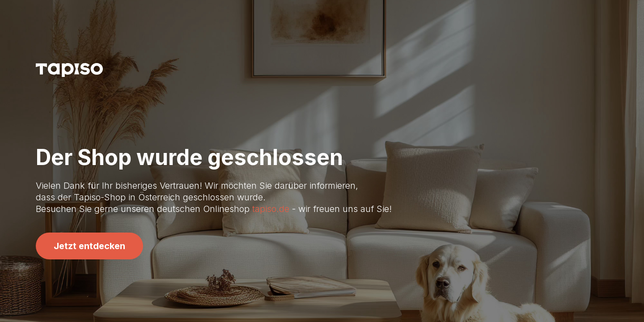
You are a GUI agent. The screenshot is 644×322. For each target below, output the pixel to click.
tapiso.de (271, 209)
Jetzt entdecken (89, 246)
